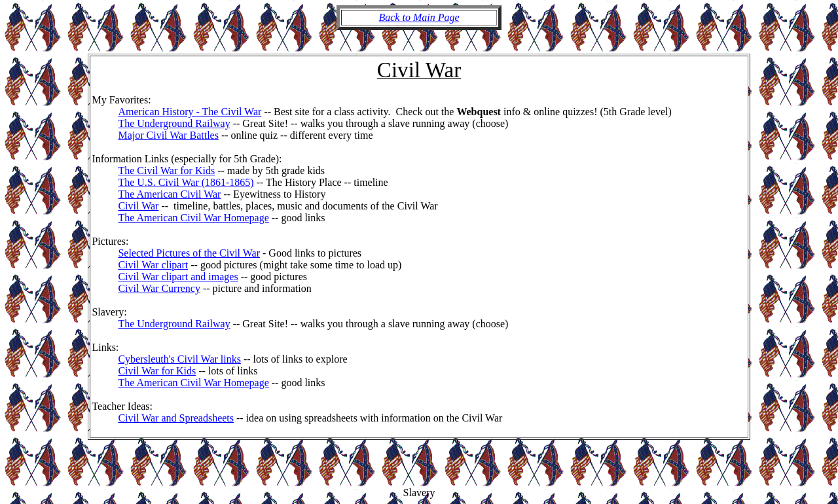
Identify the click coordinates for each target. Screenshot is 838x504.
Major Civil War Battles (168, 135)
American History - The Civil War (190, 112)
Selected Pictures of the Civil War (189, 253)
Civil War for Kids (157, 371)
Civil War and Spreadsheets (176, 418)
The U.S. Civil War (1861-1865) (186, 182)
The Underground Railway (174, 123)
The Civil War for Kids (166, 171)
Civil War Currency (159, 288)
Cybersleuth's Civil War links (179, 359)
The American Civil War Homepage (193, 218)
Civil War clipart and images (178, 277)
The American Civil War (169, 194)
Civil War (138, 206)
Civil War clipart (153, 265)
